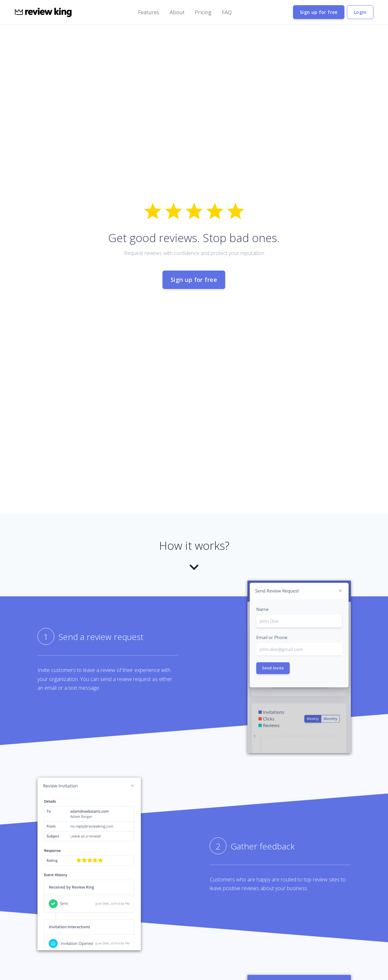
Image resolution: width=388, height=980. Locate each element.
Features (149, 12)
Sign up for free (319, 12)
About (177, 12)
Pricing (203, 12)
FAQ (227, 12)
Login (360, 12)
